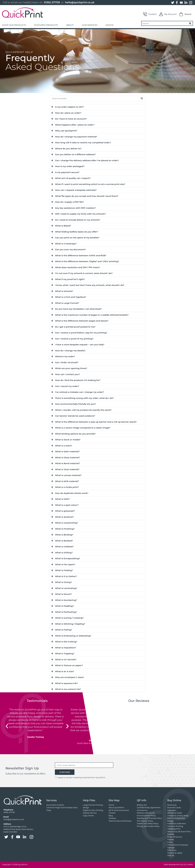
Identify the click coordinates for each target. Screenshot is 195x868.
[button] (7, 726)
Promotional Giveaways (178, 845)
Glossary (112, 818)
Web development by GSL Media (178, 864)
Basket (185, 14)
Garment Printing (175, 826)
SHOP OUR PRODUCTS (14, 25)
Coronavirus (142, 810)
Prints (170, 842)
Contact (150, 14)
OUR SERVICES (90, 25)
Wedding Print (174, 829)
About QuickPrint (116, 807)
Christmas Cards (175, 813)
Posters (171, 839)
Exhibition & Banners (177, 823)
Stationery (172, 850)
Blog (111, 816)
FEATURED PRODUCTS (46, 25)
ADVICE (110, 25)
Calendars (172, 810)
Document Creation (55, 805)
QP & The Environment (119, 810)
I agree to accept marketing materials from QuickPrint (81, 777)
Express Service (90, 813)
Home (111, 805)
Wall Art (171, 855)
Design (86, 807)
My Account (168, 14)
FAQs (49, 810)
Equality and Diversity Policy (149, 818)
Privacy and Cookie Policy (148, 826)
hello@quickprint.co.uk (80, 2)
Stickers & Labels (175, 853)
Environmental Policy (146, 816)
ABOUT (70, 25)
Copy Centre (88, 816)
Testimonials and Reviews (120, 821)
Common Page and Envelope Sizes (62, 807)
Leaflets (171, 834)
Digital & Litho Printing (93, 810)
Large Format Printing (93, 805)
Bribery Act (142, 805)
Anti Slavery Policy (145, 821)
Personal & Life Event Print (179, 832)
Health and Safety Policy (148, 823)
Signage (171, 848)
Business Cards (174, 807)
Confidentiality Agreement (149, 807)
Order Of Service (175, 837)
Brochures (172, 805)
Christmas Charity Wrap (178, 816)
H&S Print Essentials (176, 818)
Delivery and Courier (146, 813)
